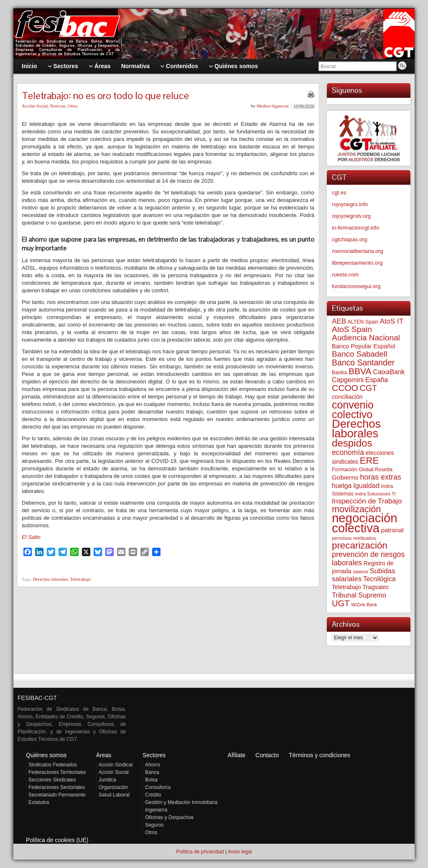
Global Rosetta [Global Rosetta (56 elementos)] (375, 470)
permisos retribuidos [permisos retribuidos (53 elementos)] (354, 538)
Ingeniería (156, 810)
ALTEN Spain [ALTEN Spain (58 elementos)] (363, 322)
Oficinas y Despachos (169, 817)
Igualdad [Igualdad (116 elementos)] (366, 485)
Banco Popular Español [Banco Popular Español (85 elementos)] (364, 346)
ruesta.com (345, 274)
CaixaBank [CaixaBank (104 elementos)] (389, 372)
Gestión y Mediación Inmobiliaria (181, 802)
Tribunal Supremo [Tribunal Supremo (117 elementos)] (359, 595)
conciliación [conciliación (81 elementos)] (347, 397)
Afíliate (236, 755)
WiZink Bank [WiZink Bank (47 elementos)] (364, 605)
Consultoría (158, 787)
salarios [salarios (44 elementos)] (360, 572)
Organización (113, 787)
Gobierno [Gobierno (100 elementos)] (345, 477)
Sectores (154, 755)
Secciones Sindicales (52, 780)
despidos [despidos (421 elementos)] (352, 443)
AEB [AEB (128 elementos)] (339, 321)
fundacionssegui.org (356, 286)
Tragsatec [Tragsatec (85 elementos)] (376, 587)
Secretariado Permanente (57, 795)
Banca (152, 772)
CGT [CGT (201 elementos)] (369, 388)
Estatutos (39, 802)
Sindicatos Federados (53, 765)
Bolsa (151, 780)
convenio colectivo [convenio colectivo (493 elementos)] (353, 410)
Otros (73, 106)
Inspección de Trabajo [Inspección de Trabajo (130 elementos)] (367, 501)
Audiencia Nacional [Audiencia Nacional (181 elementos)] (366, 338)
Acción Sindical (116, 765)
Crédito (153, 795)
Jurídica (107, 780)
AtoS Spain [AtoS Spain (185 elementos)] (352, 329)
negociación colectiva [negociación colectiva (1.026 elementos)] (365, 523)
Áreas (104, 755)
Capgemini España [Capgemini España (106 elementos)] (360, 380)
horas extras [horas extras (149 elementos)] (381, 477)
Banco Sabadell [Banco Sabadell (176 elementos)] (359, 354)
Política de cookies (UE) (57, 840)
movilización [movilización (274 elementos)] (356, 509)
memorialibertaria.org (358, 251)
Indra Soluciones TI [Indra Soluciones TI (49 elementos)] (375, 494)
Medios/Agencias (273, 106)
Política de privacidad (200, 852)
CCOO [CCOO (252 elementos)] (345, 388)
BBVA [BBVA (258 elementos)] (360, 371)
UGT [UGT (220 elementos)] (341, 603)
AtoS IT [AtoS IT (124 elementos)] (392, 321)
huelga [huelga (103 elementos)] (342, 486)
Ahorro (153, 765)
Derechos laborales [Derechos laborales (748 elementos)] (356, 429)
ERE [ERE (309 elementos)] (369, 461)
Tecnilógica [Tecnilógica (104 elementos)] (380, 579)
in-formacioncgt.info (355, 228)
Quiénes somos (46, 755)
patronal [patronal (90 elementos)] (392, 530)
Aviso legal (240, 852)
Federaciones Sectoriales (57, 787)
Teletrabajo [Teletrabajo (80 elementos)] (346, 587)
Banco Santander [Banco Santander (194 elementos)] (363, 363)
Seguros (154, 825)
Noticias (58, 106)
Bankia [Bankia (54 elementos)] (339, 373)
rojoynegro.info (350, 204)
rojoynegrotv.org (351, 216)
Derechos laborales (50, 579)
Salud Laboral (114, 795)
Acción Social (35, 106)
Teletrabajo (80, 579)
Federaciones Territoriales (57, 772)
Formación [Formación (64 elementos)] (345, 469)
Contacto (267, 755)
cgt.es (339, 193)
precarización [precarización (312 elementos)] (360, 545)
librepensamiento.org (357, 263)
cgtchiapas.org (350, 239)
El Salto (31, 537)
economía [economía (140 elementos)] (348, 452)
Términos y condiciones (320, 755)
